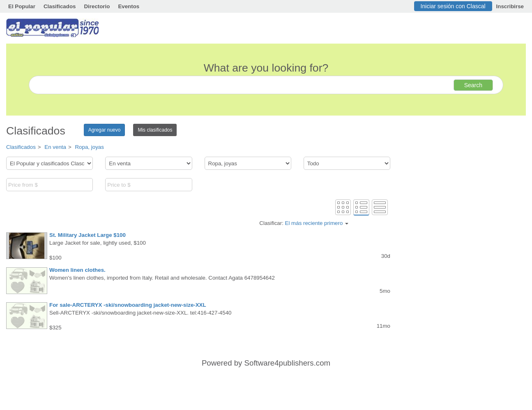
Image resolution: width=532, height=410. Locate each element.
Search (473, 85)
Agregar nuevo (105, 130)
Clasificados (60, 6)
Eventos (129, 6)
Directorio (97, 6)
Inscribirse (510, 6)
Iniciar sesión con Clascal (453, 6)
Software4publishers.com (287, 363)
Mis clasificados (155, 130)
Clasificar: (304, 223)
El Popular (22, 6)
